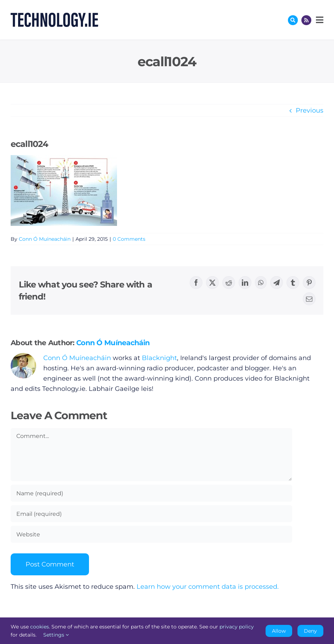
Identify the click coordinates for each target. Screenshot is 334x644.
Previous (310, 110)
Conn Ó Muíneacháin (45, 239)
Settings (56, 635)
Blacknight (159, 358)
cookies (40, 627)
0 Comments (129, 239)
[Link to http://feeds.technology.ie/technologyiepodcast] (306, 20)
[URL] (151, 534)
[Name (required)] (151, 493)
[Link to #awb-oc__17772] (293, 20)
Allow (279, 631)
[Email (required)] (151, 514)
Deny (310, 631)
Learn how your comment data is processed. (208, 587)
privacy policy (237, 627)
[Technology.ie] (54, 16)
